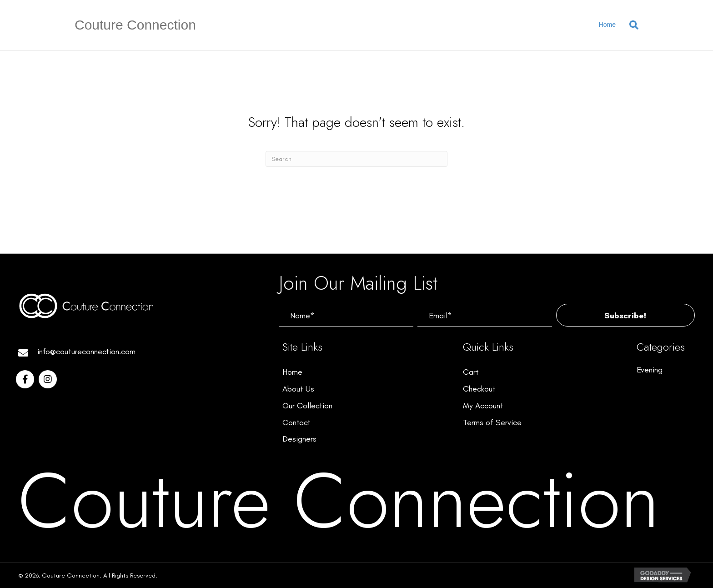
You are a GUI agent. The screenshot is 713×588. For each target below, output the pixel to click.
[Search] (630, 25)
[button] (625, 315)
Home (607, 25)
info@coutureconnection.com (86, 352)
